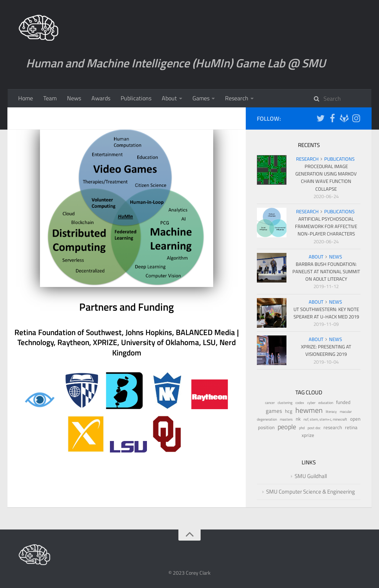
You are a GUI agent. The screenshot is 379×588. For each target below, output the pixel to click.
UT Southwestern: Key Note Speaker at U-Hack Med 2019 (326, 313)
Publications (136, 98)
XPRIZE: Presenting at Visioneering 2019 (326, 350)
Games (201, 98)
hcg (289, 411)
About (169, 98)
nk (298, 419)
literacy (331, 412)
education (326, 403)
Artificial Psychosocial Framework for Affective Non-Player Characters (326, 226)
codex (300, 403)
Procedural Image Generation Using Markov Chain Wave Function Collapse (326, 177)
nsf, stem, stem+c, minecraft (325, 419)
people (287, 427)
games (274, 411)
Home (26, 98)
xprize (308, 435)
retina (351, 427)
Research (237, 98)
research (333, 427)
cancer (270, 403)
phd (302, 428)
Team (50, 98)
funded (343, 402)
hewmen (309, 410)
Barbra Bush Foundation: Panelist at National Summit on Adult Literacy (326, 271)
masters (286, 419)
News (74, 98)
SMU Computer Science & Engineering (311, 492)
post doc (314, 428)
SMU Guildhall (311, 476)
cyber (311, 403)
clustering (285, 403)
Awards (101, 98)
